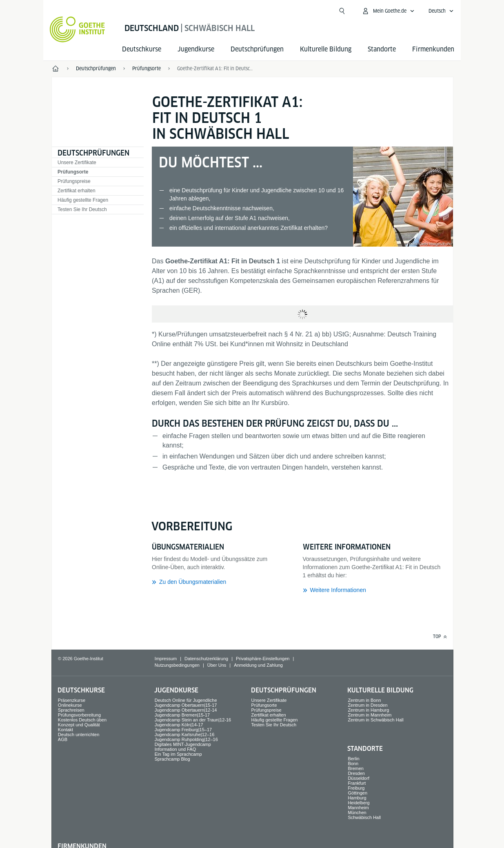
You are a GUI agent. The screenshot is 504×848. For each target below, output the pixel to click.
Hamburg (357, 798)
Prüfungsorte (73, 172)
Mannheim (358, 808)
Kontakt (65, 730)
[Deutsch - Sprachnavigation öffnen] (441, 11)
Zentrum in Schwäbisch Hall (375, 720)
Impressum (166, 659)
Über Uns (217, 665)
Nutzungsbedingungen (177, 665)
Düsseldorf (359, 778)
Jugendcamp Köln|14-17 (179, 725)
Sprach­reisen (71, 710)
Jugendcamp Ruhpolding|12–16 (186, 739)
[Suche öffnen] (342, 11)
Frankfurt (357, 783)
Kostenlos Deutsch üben (82, 720)
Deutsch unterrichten (79, 734)
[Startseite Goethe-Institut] (77, 29)
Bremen (356, 768)
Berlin (353, 759)
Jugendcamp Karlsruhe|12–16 (185, 734)
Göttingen (357, 793)
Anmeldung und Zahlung (258, 665)
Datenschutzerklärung (206, 659)
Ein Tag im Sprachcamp (178, 754)
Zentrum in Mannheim (370, 715)
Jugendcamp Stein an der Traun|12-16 (193, 720)
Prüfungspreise (74, 181)
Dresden (356, 773)
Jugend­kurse (196, 49)
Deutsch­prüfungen (257, 49)
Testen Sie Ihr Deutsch (82, 209)
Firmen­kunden (433, 49)
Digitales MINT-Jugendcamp (183, 744)
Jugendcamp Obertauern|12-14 (186, 710)
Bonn (353, 763)
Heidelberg (359, 803)
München (357, 812)
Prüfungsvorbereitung (79, 715)
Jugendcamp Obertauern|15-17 (186, 705)
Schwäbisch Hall (364, 817)
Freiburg (356, 788)
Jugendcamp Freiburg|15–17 (183, 730)
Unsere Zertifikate (77, 162)
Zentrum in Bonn (364, 700)
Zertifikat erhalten (77, 191)
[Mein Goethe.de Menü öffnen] (388, 11)
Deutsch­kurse (142, 49)
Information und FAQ (175, 749)
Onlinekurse (70, 705)
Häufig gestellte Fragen (83, 200)
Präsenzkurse (72, 700)
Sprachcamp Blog (172, 759)
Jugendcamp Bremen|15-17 (182, 715)
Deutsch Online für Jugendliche (186, 700)
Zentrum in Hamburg (368, 710)
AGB (63, 739)
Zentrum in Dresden (367, 705)
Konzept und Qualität (79, 725)
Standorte (382, 49)
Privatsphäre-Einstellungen (263, 659)
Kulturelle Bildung (326, 49)
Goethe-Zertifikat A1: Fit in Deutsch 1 (215, 68)
